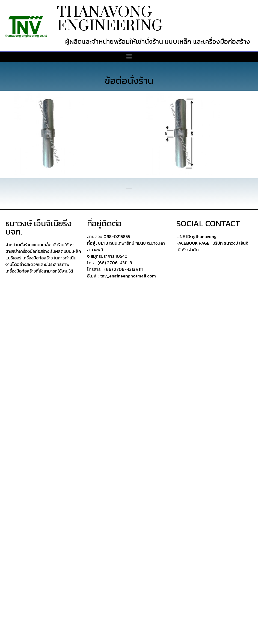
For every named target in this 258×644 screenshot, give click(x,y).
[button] (129, 57)
